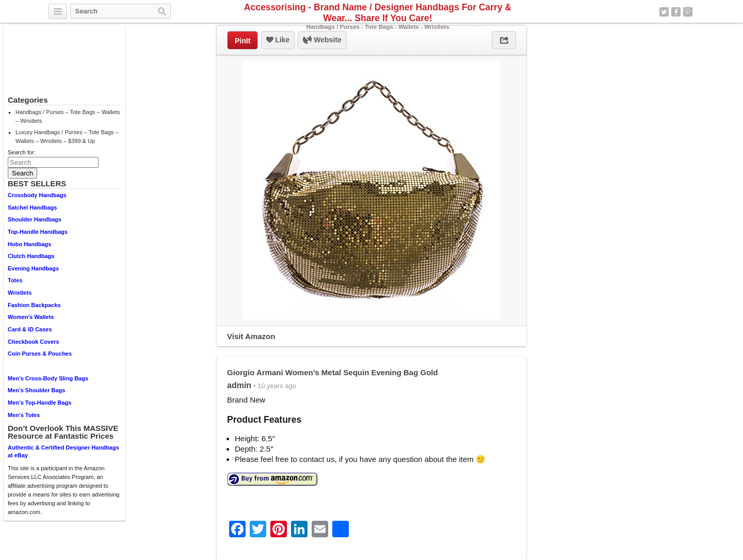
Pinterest (688, 12)
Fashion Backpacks (34, 305)
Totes (15, 280)
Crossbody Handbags (37, 195)
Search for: (22, 152)
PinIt (243, 41)
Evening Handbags (33, 268)
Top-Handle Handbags (38, 232)
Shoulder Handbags (35, 219)
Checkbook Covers (34, 342)
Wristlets (20, 293)
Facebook (676, 12)
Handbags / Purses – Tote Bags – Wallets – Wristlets (68, 116)
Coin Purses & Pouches (40, 354)
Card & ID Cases (30, 329)
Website (322, 40)
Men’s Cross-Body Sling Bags (48, 378)
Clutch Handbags (31, 256)
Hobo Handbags (29, 244)
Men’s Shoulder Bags (36, 390)
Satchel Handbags (32, 207)
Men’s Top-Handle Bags (39, 403)
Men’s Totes (24, 415)
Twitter (664, 12)
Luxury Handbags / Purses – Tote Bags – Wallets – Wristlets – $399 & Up (67, 137)
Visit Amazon (251, 336)
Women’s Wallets (31, 317)
